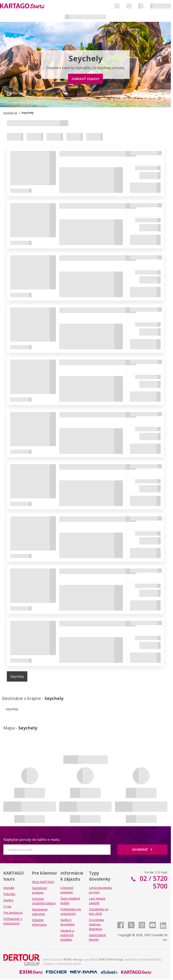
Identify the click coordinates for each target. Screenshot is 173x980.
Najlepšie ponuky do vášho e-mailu (31, 840)
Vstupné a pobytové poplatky (67, 935)
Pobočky (9, 894)
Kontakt (9, 888)
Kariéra (8, 900)
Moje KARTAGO (43, 882)
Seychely (17, 676)
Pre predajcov (13, 913)
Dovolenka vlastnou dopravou (96, 924)
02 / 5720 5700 (153, 882)
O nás (7, 906)
